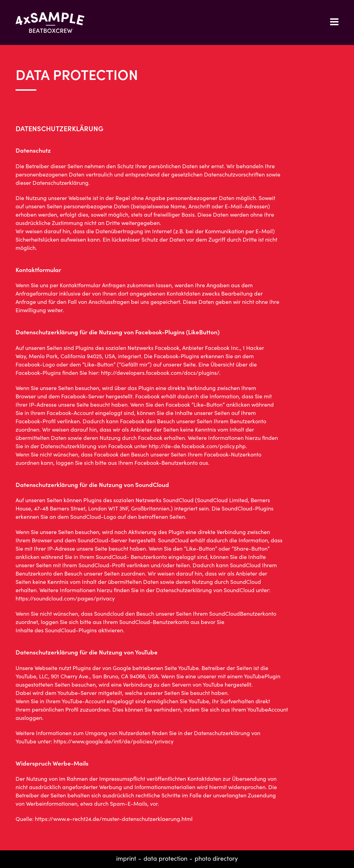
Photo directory (216, 858)
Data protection (165, 858)
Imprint (126, 858)
